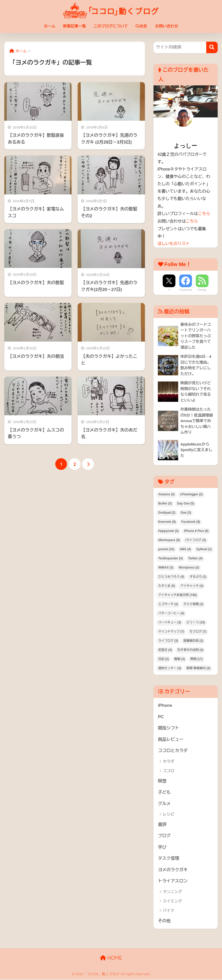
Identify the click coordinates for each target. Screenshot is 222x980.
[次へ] (88, 464)
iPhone (165, 705)
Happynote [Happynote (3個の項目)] (168, 531)
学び (162, 848)
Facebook (186, 289)
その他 (164, 922)
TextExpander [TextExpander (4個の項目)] (170, 558)
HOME (111, 959)
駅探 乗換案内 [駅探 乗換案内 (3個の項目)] (198, 668)
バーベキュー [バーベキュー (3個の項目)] (170, 622)
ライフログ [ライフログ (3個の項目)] (168, 641)
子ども (164, 793)
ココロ (168, 771)
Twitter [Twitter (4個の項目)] (195, 558)
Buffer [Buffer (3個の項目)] (165, 504)
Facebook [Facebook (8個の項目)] (191, 522)
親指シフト (169, 728)
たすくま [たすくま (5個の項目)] (166, 586)
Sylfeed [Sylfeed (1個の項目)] (204, 549)
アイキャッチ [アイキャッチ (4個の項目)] (192, 586)
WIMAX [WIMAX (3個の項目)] (166, 568)
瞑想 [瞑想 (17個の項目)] (196, 659)
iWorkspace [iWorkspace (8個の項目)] (169, 540)
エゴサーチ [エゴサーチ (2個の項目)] (168, 604)
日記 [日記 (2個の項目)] (163, 659)
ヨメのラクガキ (173, 870)
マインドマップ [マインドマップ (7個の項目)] (171, 632)
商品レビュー (171, 740)
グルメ (164, 804)
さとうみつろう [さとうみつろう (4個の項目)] (171, 577)
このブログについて (111, 26)
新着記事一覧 (74, 26)
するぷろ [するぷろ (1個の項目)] (198, 577)
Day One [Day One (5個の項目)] (186, 504)
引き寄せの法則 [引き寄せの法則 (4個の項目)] (190, 650)
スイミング (172, 902)
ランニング (172, 892)
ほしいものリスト (174, 243)
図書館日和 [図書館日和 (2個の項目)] (193, 641)
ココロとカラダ (173, 751)
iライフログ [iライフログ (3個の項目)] (196, 540)
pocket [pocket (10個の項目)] (166, 549)
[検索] (212, 47)
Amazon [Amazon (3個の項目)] (166, 495)
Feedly (202, 289)
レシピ (168, 815)
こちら (204, 214)
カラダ (168, 762)
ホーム (50, 26)
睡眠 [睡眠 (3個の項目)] (179, 659)
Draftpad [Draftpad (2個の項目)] (167, 513)
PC (161, 717)
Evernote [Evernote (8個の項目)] (167, 522)
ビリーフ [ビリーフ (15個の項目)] (196, 622)
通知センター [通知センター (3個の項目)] (170, 668)
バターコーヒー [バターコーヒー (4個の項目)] (171, 613)
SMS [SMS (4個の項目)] (185, 549)
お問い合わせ (166, 26)
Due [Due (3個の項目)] (186, 513)
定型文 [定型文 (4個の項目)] (165, 650)
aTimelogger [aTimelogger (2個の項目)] (191, 495)
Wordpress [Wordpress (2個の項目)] (189, 568)
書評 (162, 825)
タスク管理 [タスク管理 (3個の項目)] (193, 604)
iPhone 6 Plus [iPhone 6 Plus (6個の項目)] (196, 531)
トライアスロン (173, 882)
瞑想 (162, 781)
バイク (168, 911)
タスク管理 (169, 859)
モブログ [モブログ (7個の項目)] (198, 632)
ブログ (164, 836)
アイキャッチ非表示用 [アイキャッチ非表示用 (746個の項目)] (177, 595)
